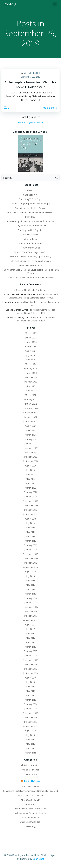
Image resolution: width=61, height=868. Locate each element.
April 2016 (31, 695)
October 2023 (31, 382)
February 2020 (31, 492)
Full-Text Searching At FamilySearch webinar (31, 261)
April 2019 (31, 536)
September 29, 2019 (31, 77)
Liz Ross (16, 290)
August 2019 (31, 519)
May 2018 (31, 585)
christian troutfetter (31, 765)
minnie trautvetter (31, 770)
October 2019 (31, 510)
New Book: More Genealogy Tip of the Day (31, 257)
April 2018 (31, 589)
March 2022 (31, 395)
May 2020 (31, 479)
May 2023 (31, 386)
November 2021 (31, 413)
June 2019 (31, 527)
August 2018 (31, 572)
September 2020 (31, 461)
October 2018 (31, 563)
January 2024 (31, 373)
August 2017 (31, 625)
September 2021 (31, 422)
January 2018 (31, 603)
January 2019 (31, 550)
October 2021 (31, 417)
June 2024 (31, 360)
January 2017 (31, 656)
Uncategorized (31, 774)
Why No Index (31, 239)
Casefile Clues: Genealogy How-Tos (31, 252)
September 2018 (31, 567)
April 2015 (31, 748)
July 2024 (31, 355)
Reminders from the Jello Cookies (31, 208)
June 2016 (31, 686)
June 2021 (31, 430)
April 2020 (31, 483)
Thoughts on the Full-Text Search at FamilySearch (31, 212)
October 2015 (31, 722)
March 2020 (31, 488)
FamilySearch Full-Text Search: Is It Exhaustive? (31, 277)
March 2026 (31, 333)
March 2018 (31, 594)
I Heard (31, 190)
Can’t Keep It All (31, 195)
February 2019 (31, 545)
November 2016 (31, 664)
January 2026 (31, 338)
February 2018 (31, 598)
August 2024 (31, 351)
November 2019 (31, 505)
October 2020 (31, 457)
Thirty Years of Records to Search (31, 226)
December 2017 (31, 607)
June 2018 (31, 580)
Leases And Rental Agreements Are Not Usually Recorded (31, 791)
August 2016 (31, 678)
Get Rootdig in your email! (31, 123)
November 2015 (31, 717)
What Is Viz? (31, 804)
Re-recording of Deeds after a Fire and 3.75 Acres (31, 221)
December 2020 (31, 448)
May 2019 (31, 532)
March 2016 (31, 700)
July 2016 (31, 682)
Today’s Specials (31, 234)
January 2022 (31, 404)
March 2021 (31, 435)
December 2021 (31, 408)
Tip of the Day (32, 781)
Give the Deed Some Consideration (31, 809)
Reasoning (31, 826)
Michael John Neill (32, 73)
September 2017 (31, 620)
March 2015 (31, 753)
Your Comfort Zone (31, 248)
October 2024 (31, 346)
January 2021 (31, 444)
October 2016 (31, 669)
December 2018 (31, 554)
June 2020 (31, 475)
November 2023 (31, 377)
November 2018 (31, 558)
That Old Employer (31, 818)
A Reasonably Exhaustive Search (31, 813)
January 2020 (31, 497)
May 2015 (31, 744)
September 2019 (31, 514)
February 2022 (31, 399)
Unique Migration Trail (31, 822)
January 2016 (31, 709)
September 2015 (31, 726)
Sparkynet (38, 859)
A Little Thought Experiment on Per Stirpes (31, 204)
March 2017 (31, 647)
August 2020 (31, 466)
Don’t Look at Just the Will (31, 795)
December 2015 (31, 713)
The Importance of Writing (31, 243)
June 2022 (31, 391)
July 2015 (31, 735)
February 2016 (31, 704)
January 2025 (31, 342)
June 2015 (31, 739)
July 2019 (31, 523)
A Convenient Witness (31, 787)
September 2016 (31, 673)
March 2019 (31, 541)
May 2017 (31, 638)
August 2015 (31, 731)
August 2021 (31, 426)
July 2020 (31, 470)
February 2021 (31, 439)
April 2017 (31, 642)
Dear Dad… (31, 217)
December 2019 (31, 501)
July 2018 (31, 576)
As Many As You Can (31, 800)
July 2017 (31, 629)
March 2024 (31, 364)
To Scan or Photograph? (31, 265)
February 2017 (31, 651)
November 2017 (31, 611)
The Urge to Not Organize (31, 230)
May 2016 (31, 691)
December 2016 (31, 660)
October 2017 (31, 616)
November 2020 (31, 452)
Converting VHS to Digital (31, 199)
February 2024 (31, 368)
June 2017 (31, 634)
